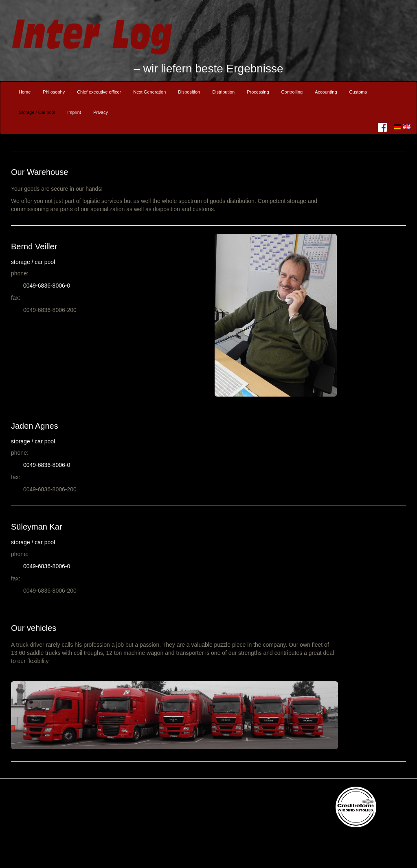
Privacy (101, 112)
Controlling (292, 92)
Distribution (223, 92)
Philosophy (54, 92)
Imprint (74, 112)
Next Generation (149, 92)
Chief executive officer (99, 92)
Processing (258, 92)
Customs (358, 92)
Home (25, 92)
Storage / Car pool (37, 112)
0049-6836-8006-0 (47, 286)
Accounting (326, 92)
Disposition (189, 92)
